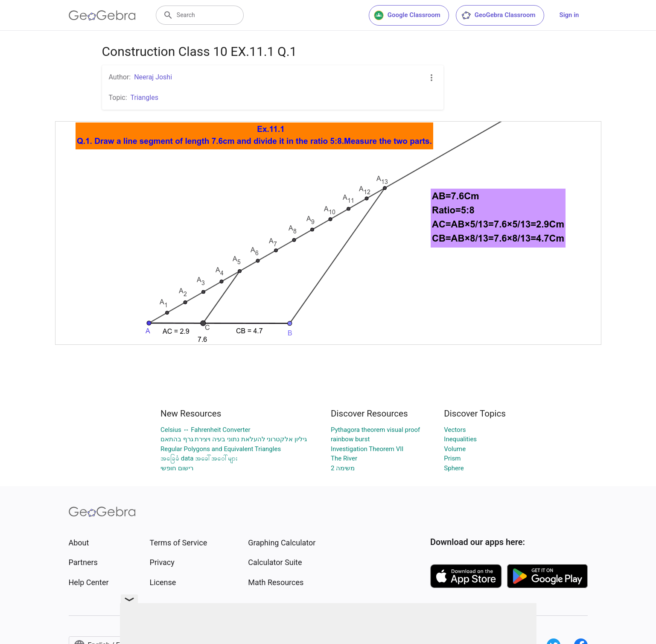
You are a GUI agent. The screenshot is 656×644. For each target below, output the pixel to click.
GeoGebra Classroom (498, 15)
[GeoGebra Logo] (102, 15)
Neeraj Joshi (153, 77)
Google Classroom (407, 15)
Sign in (569, 15)
